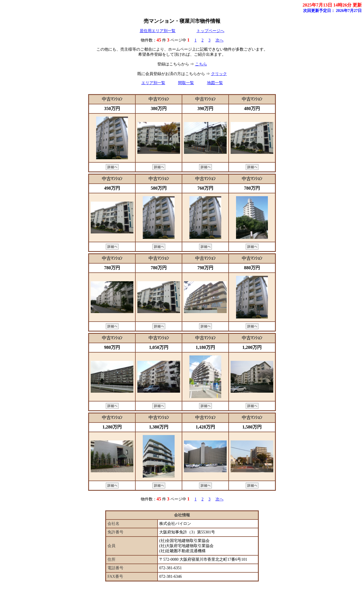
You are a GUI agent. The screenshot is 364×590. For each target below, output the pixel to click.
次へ (220, 40)
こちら (201, 64)
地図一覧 (215, 83)
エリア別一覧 (153, 83)
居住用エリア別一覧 (158, 31)
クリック (219, 74)
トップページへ (210, 31)
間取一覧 (186, 83)
